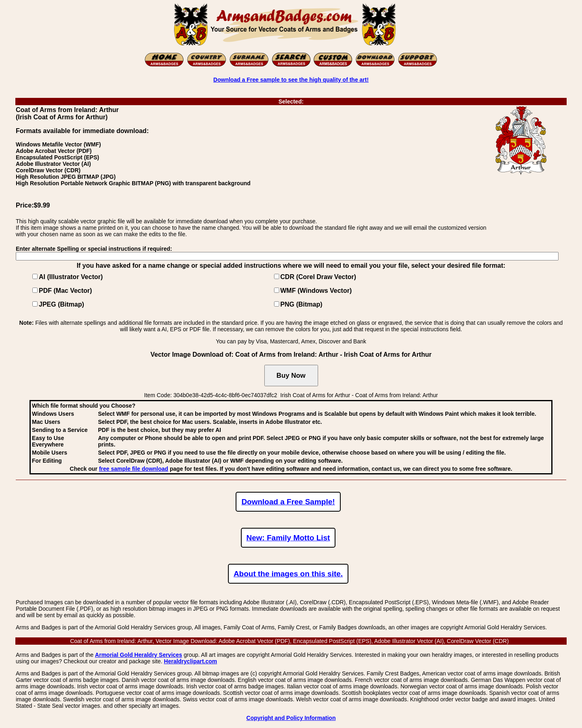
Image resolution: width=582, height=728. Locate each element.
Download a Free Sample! (288, 502)
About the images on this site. (288, 574)
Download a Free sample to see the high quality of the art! (291, 80)
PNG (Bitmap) (302, 304)
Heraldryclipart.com (191, 661)
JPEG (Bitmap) (61, 304)
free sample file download (134, 469)
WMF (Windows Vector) (316, 291)
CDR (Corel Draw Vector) (318, 277)
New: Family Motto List (288, 538)
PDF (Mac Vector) (65, 291)
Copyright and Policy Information (291, 718)
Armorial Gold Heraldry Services (139, 655)
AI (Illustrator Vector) (71, 277)
